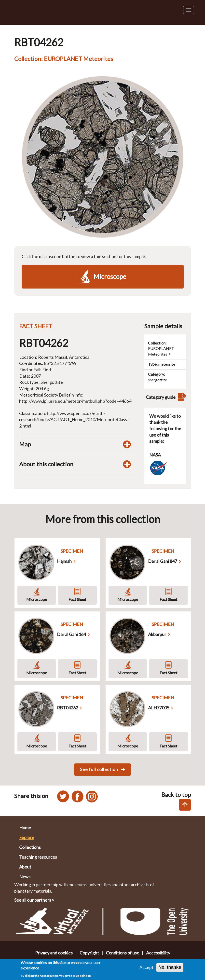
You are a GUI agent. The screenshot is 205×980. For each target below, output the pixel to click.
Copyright (89, 953)
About (25, 867)
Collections (30, 847)
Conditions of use (123, 953)
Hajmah (64, 561)
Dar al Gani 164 (71, 634)
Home (25, 828)
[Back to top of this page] (185, 805)
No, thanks (170, 968)
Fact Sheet (77, 599)
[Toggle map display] (127, 444)
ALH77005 (159, 708)
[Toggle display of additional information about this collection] (127, 464)
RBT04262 (68, 708)
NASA (155, 455)
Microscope (37, 599)
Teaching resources (38, 857)
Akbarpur (157, 634)
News (25, 877)
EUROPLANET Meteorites (161, 351)
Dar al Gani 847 (163, 561)
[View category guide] (181, 397)
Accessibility (158, 953)
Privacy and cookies (54, 953)
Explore (27, 837)
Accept (146, 968)
